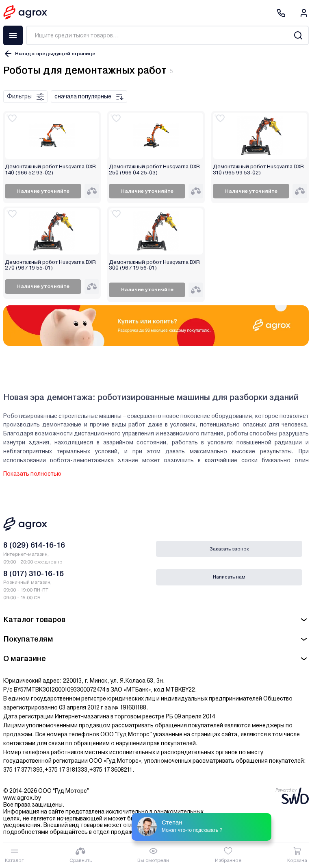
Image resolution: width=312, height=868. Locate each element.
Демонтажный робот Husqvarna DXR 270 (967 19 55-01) (50, 265)
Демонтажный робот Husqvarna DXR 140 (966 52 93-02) (50, 170)
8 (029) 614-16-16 (34, 545)
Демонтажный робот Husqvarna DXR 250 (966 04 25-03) (154, 170)
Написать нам (229, 577)
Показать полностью (32, 474)
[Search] (298, 35)
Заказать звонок (229, 549)
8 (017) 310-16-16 (34, 573)
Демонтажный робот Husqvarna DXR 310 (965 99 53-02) (258, 170)
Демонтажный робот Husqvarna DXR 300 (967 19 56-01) (154, 265)
